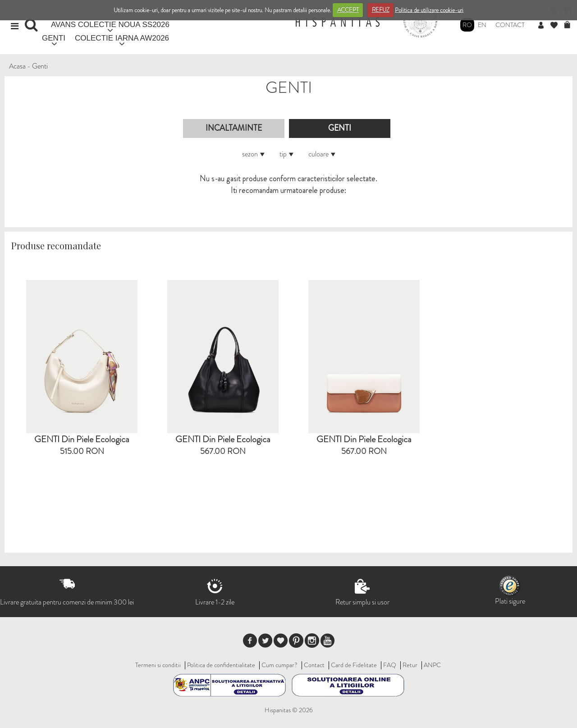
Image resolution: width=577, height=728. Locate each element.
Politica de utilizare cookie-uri (429, 10)
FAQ (390, 665)
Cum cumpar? (279, 665)
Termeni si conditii (158, 665)
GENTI (54, 38)
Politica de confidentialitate (221, 665)
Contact (510, 25)
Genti (40, 66)
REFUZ (381, 10)
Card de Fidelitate (354, 665)
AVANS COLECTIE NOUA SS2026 (110, 25)
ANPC (432, 665)
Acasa (17, 66)
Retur (410, 665)
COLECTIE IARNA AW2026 (122, 38)
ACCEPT (348, 10)
